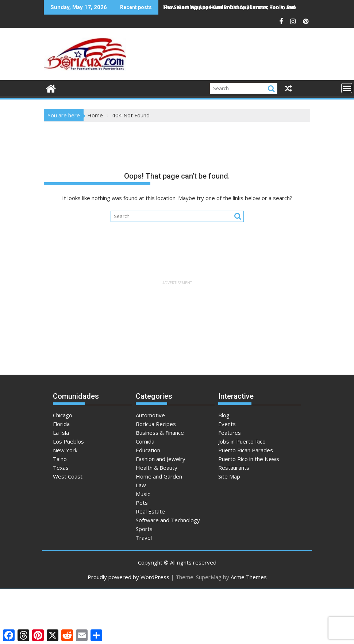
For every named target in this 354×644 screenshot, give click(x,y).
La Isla (61, 433)
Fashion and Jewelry (161, 459)
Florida (61, 424)
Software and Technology (168, 520)
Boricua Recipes (156, 424)
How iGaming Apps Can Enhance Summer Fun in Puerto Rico (239, 7)
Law (141, 485)
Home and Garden (159, 476)
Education (148, 450)
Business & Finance (160, 433)
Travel (144, 538)
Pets (142, 503)
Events (227, 424)
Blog (224, 415)
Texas (61, 468)
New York (65, 450)
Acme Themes (249, 577)
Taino (60, 459)
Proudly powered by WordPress (128, 577)
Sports (144, 529)
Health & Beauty (157, 468)
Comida (145, 441)
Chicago (63, 415)
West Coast (68, 476)
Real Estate (150, 511)
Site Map (229, 476)
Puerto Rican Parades (246, 450)
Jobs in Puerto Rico (242, 441)
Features (230, 433)
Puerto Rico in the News (249, 459)
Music (143, 494)
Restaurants (234, 468)
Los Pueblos (68, 441)
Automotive (150, 415)
